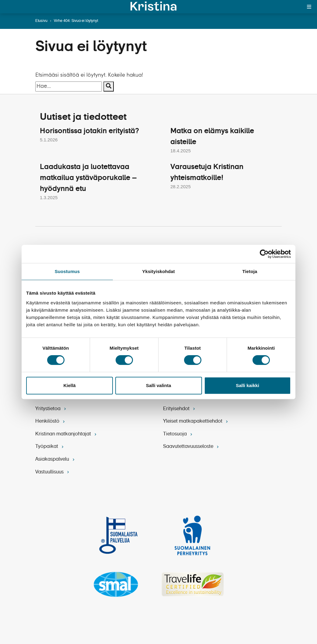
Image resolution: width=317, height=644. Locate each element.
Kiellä (69, 385)
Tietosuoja (178, 434)
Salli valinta (159, 385)
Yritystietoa (51, 409)
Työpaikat (50, 447)
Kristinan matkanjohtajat (66, 434)
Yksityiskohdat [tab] (158, 271)
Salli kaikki (247, 385)
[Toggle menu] (309, 7)
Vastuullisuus (53, 472)
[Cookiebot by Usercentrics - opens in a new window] (264, 254)
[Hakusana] (69, 87)
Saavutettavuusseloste (192, 447)
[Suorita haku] (109, 87)
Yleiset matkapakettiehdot (196, 421)
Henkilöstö (51, 421)
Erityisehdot (180, 409)
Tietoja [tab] (250, 271)
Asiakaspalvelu (56, 459)
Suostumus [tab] (67, 271)
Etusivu (41, 21)
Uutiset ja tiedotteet (84, 117)
